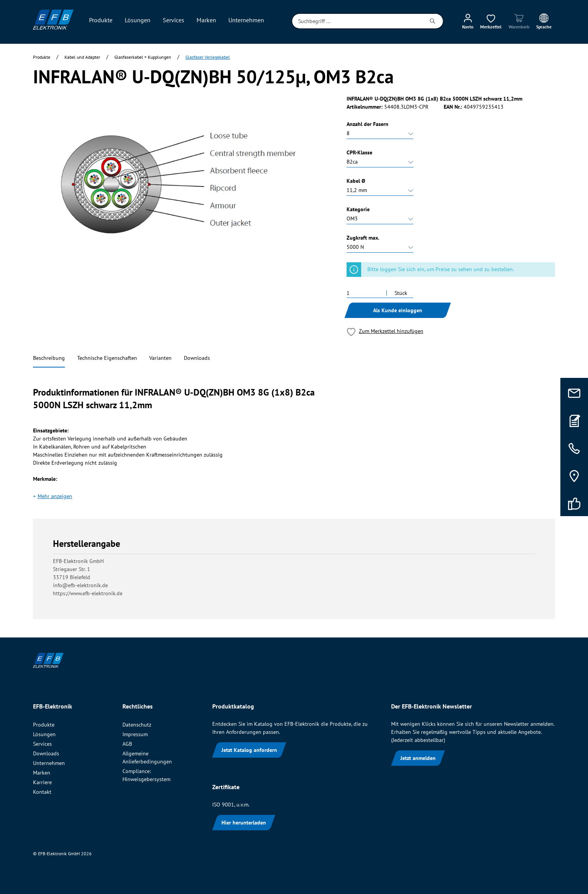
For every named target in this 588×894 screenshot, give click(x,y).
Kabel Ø (356, 181)
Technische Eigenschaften (107, 358)
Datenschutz (137, 725)
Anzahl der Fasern (367, 124)
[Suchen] (433, 21)
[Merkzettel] (491, 21)
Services (42, 744)
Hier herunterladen (244, 823)
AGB (127, 744)
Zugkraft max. (363, 238)
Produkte (44, 725)
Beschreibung (49, 358)
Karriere (42, 782)
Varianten (160, 358)
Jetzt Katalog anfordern (249, 750)
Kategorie (358, 209)
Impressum (135, 734)
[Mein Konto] (468, 21)
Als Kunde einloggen (398, 310)
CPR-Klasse (359, 152)
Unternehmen (49, 763)
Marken (42, 773)
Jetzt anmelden (418, 758)
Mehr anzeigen (55, 496)
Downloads (197, 358)
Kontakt (42, 792)
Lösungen (44, 734)
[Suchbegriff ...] (357, 21)
